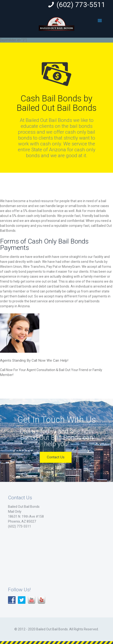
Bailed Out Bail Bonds (24, 507)
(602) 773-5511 (81, 5)
